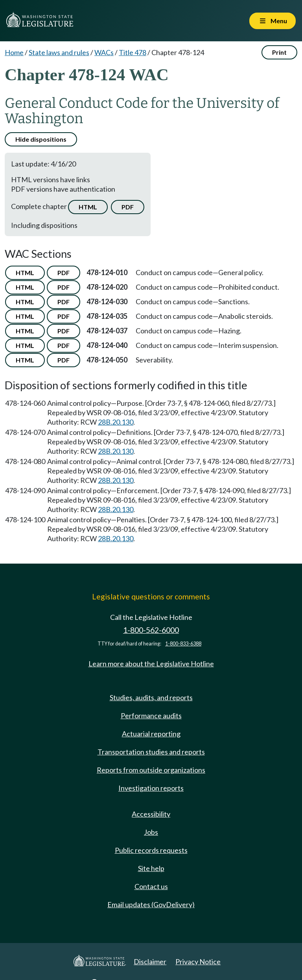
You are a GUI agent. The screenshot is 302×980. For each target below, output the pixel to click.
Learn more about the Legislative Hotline (151, 664)
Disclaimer (150, 962)
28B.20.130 (116, 422)
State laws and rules (59, 52)
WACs (104, 52)
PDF (128, 207)
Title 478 (133, 52)
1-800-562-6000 (151, 630)
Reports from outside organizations (151, 770)
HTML (88, 207)
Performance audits (151, 716)
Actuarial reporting (151, 734)
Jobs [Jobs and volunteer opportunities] (151, 832)
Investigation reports (151, 788)
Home (14, 52)
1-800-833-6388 (183, 644)
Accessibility (151, 814)
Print (279, 52)
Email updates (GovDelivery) (151, 904)
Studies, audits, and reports (151, 697)
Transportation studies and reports (151, 752)
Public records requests (151, 850)
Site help (151, 868)
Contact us (151, 886)
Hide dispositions (41, 139)
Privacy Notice (198, 962)
